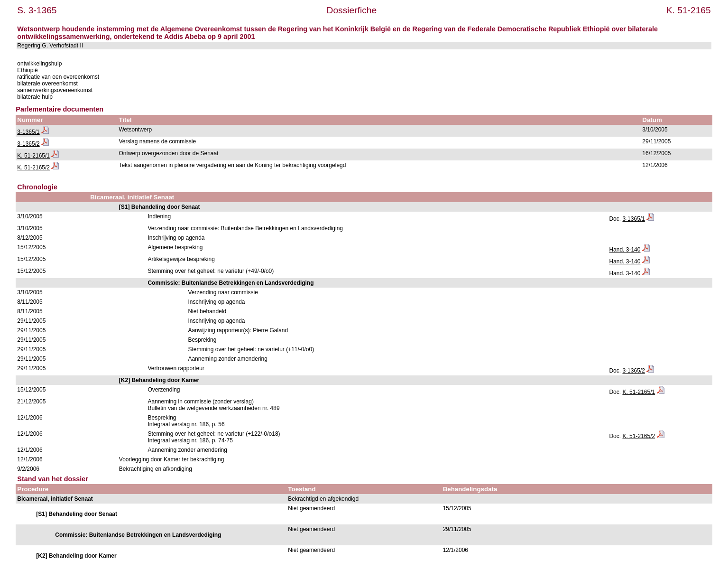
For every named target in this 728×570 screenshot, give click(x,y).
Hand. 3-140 (625, 250)
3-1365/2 (28, 144)
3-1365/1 (28, 132)
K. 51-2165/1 (33, 156)
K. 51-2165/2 (33, 168)
